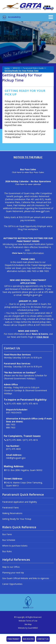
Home (7, 68)
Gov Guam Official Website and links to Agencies (26, 578)
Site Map (28, 624)
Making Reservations (12, 513)
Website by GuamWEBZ (28, 628)
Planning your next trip (13, 573)
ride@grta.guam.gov (16, 458)
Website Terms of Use (28, 621)
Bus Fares (7, 534)
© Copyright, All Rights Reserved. (28, 617)
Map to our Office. (11, 567)
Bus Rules (7, 551)
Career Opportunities (12, 584)
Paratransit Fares (11, 508)
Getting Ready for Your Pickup (17, 519)
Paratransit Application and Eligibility (20, 502)
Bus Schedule (9, 540)
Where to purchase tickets (15, 546)
